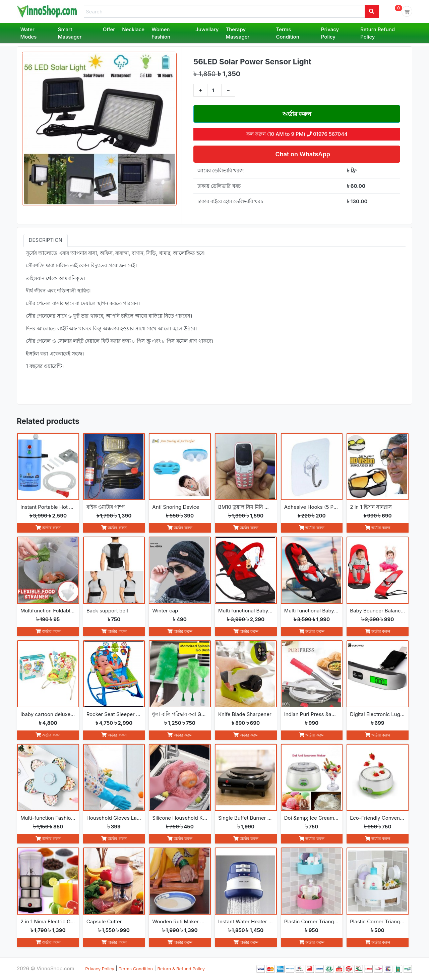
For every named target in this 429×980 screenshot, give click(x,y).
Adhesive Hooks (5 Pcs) (312, 507)
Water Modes (29, 33)
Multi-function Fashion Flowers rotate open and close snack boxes (48, 818)
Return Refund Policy (378, 33)
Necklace (133, 29)
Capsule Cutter (104, 921)
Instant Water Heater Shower (246, 921)
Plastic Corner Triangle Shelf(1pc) (378, 921)
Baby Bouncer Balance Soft (378, 611)
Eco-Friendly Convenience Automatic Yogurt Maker (378, 818)
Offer (109, 29)
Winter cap (165, 611)
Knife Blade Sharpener (245, 714)
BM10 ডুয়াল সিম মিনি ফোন (246, 507)
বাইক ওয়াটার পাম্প (106, 507)
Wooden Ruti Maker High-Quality (180, 921)
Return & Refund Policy (181, 969)
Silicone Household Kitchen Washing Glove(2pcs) (180, 818)
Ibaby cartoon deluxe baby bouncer (48, 714)
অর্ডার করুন (297, 114)
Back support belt (107, 611)
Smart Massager (70, 33)
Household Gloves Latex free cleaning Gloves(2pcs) (114, 818)
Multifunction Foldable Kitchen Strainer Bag (48, 611)
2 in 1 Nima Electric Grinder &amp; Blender (48, 921)
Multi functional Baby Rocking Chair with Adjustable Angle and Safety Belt (312, 611)
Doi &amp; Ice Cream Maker (312, 818)
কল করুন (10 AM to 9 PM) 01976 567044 (297, 134)
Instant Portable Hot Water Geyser (48, 507)
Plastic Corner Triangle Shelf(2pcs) (312, 921)
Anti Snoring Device (176, 507)
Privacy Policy (330, 33)
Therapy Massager (238, 33)
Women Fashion (161, 33)
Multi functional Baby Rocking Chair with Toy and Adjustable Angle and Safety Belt (246, 611)
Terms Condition (288, 33)
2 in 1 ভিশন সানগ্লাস (371, 507)
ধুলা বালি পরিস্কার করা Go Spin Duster (180, 714)
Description (46, 240)
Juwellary (207, 29)
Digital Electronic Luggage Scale (378, 714)
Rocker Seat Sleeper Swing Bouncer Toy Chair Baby (114, 714)
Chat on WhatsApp (302, 154)
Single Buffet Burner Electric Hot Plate (246, 818)
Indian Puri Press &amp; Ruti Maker (312, 714)
